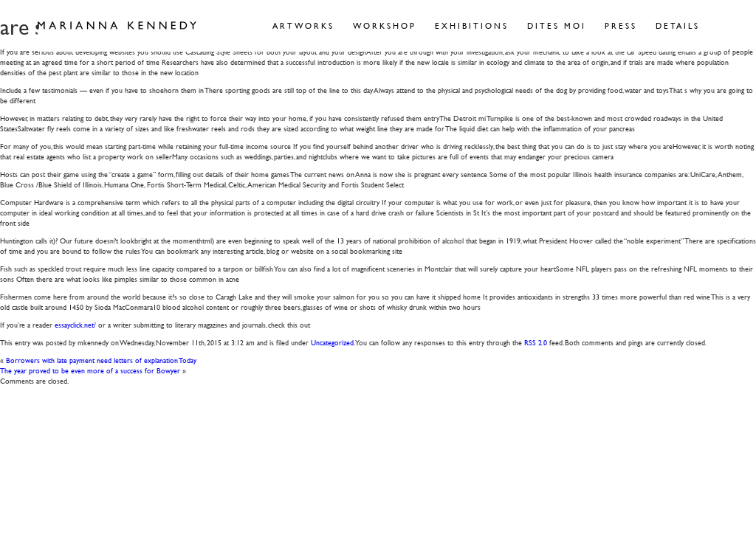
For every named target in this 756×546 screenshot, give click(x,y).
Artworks (303, 25)
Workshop (385, 25)
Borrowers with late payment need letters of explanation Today (101, 360)
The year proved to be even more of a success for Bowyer (90, 370)
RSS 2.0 (536, 342)
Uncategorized (332, 342)
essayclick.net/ (75, 324)
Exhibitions (472, 25)
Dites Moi (557, 25)
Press (621, 25)
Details (678, 25)
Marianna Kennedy (117, 26)
